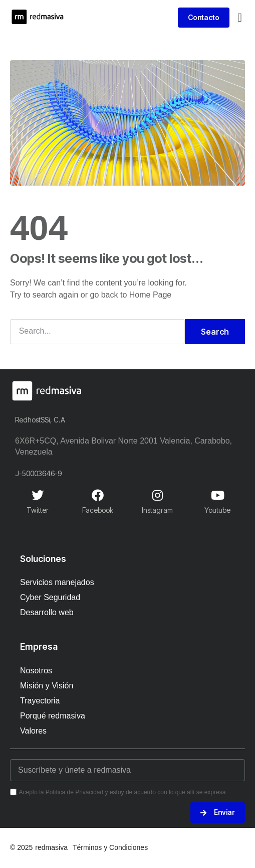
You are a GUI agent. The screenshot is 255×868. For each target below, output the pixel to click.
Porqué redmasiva (53, 716)
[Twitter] (38, 495)
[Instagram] (157, 495)
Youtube (217, 510)
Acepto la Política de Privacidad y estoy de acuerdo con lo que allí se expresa (122, 792)
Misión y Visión (47, 686)
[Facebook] (98, 495)
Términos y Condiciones (110, 847)
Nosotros (36, 671)
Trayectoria (40, 701)
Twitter (38, 510)
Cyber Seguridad (50, 597)
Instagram (157, 510)
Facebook (98, 510)
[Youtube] (217, 495)
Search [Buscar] (215, 332)
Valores (33, 731)
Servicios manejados (57, 582)
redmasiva (51, 847)
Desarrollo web (47, 612)
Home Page (151, 295)
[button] (240, 18)
